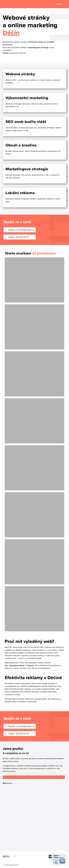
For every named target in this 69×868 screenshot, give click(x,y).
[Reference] (5, 778)
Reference (7, 783)
